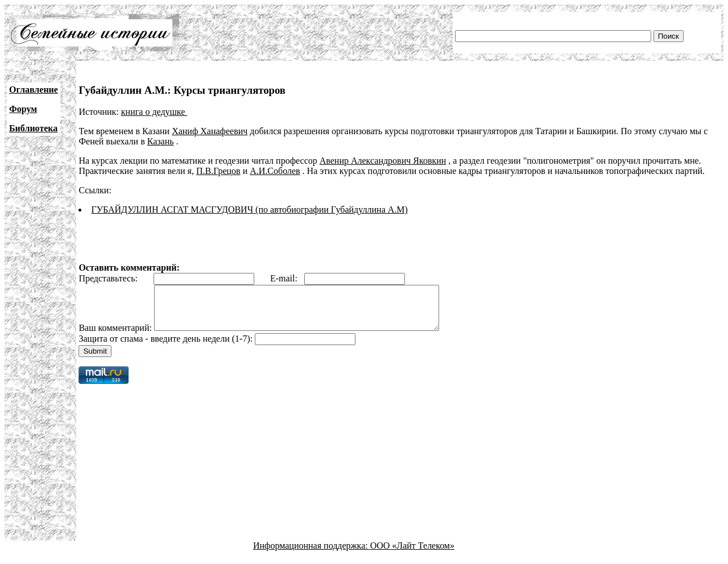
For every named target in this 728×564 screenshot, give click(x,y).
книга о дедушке (154, 112)
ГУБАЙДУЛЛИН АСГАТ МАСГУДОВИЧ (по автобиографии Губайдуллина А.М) (249, 210)
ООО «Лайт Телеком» (412, 554)
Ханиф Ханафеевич (210, 131)
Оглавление (34, 90)
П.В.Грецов (218, 171)
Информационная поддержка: (312, 554)
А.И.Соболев (275, 171)
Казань (161, 141)
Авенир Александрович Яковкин (383, 161)
